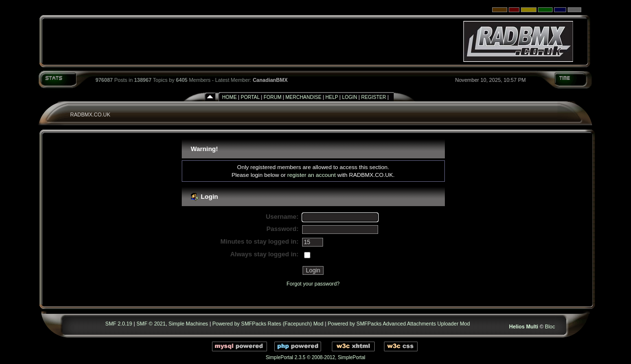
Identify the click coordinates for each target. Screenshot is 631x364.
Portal (250, 97)
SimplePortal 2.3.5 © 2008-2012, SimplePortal (315, 357)
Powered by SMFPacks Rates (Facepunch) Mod (268, 324)
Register (373, 97)
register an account (312, 175)
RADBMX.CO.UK (90, 115)
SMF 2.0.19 (119, 324)
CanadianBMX (270, 80)
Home (229, 97)
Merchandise (304, 97)
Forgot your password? (313, 284)
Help (332, 97)
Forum (273, 97)
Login (350, 97)
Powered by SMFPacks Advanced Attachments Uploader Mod (399, 324)
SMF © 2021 (151, 324)
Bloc (550, 326)
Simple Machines (188, 324)
